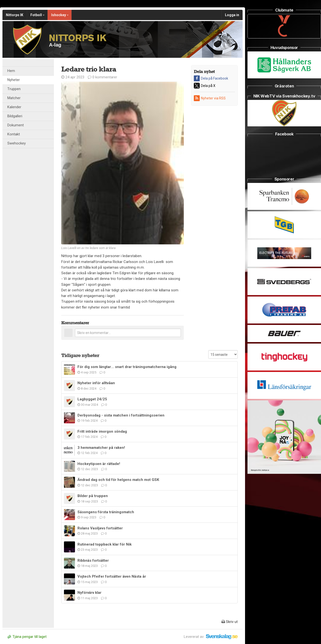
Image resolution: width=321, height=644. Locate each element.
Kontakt (14, 134)
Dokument (16, 125)
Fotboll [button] (37, 15)
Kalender (14, 107)
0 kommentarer (102, 77)
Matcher (14, 98)
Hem (11, 71)
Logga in (232, 15)
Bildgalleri (15, 116)
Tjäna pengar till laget (27, 637)
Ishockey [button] (60, 15)
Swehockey (17, 143)
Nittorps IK (15, 15)
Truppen (14, 89)
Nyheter (14, 80)
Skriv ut (230, 622)
